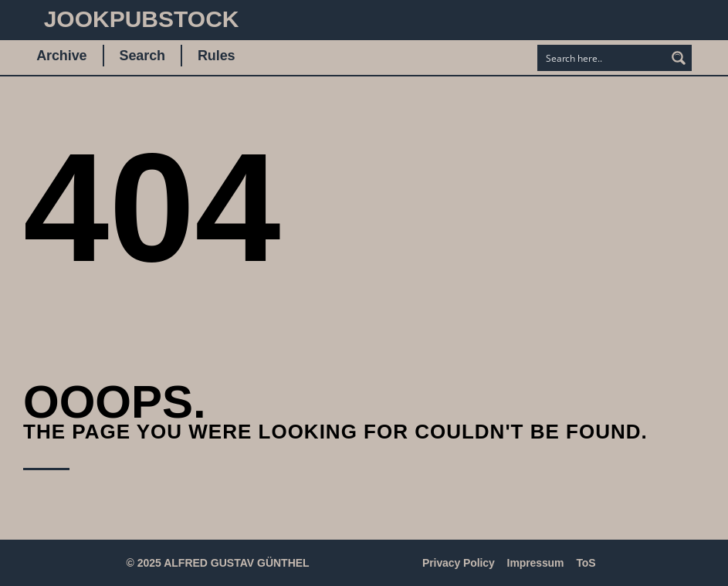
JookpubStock (142, 19)
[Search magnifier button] (679, 58)
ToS (586, 563)
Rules (217, 56)
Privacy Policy (459, 563)
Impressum (536, 563)
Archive (61, 56)
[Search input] (602, 58)
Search (142, 56)
